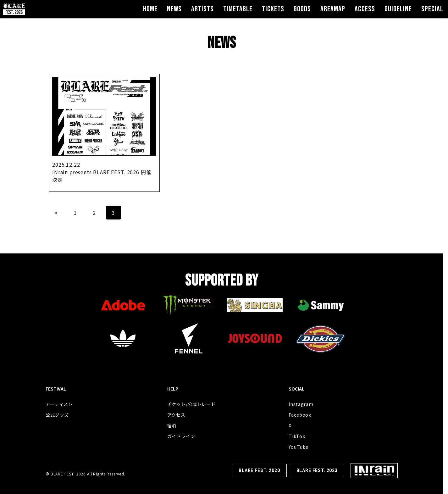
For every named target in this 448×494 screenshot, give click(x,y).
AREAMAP (333, 9)
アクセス (176, 415)
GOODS (302, 9)
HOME (150, 9)
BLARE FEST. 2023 (317, 470)
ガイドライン (181, 436)
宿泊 (172, 425)
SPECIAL (432, 9)
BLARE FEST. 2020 (259, 470)
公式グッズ (57, 415)
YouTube (299, 447)
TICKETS (273, 9)
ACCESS (365, 9)
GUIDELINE (398, 9)
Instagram (301, 404)
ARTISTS (202, 9)
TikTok (297, 436)
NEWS (174, 9)
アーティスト (59, 404)
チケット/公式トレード (191, 404)
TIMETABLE (238, 9)
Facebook (300, 415)
